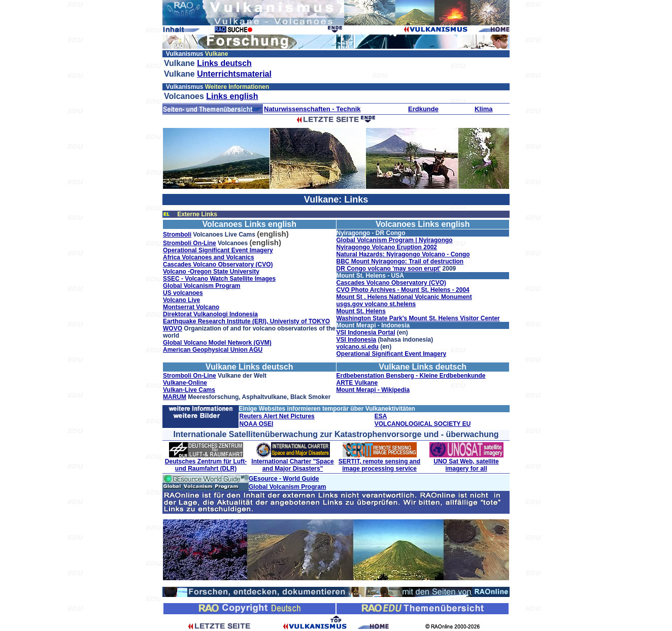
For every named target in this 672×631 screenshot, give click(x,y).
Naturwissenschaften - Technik (312, 109)
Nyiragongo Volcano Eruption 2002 (387, 247)
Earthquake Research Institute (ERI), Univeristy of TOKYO (246, 321)
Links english (232, 96)
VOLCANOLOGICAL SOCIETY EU (423, 424)
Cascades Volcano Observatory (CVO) (218, 264)
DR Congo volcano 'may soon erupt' (389, 269)
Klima (483, 109)
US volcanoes (183, 293)
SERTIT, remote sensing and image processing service (379, 465)
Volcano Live (181, 300)
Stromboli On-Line (190, 243)
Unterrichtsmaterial (234, 74)
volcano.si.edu (358, 347)
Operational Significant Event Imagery (218, 250)
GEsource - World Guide (284, 479)
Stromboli (177, 235)
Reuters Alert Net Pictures (277, 416)
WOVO (173, 328)
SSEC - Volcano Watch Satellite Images (219, 279)
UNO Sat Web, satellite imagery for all (466, 465)
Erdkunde (423, 109)
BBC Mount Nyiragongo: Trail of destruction (400, 261)
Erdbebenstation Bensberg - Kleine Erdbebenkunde (411, 376)
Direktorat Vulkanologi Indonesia (210, 314)
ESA (381, 416)
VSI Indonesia (357, 340)
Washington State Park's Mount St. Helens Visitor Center (418, 318)
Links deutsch (224, 63)
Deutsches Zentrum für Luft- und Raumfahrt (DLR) (206, 465)
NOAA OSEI (256, 424)
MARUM (175, 397)
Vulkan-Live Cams (189, 390)
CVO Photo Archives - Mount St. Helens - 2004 (403, 290)
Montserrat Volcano (191, 307)
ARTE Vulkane (357, 383)
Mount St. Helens (361, 311)
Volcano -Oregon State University (211, 272)
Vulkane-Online (185, 383)
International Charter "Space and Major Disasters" (292, 465)
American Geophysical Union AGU (213, 350)
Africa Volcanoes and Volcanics (209, 257)
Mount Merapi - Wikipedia (373, 390)
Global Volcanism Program (201, 286)
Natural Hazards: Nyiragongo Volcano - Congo (403, 254)
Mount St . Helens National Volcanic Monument (404, 297)
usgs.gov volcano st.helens (376, 304)
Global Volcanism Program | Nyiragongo (395, 240)
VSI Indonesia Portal (366, 333)
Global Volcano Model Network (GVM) (217, 343)
